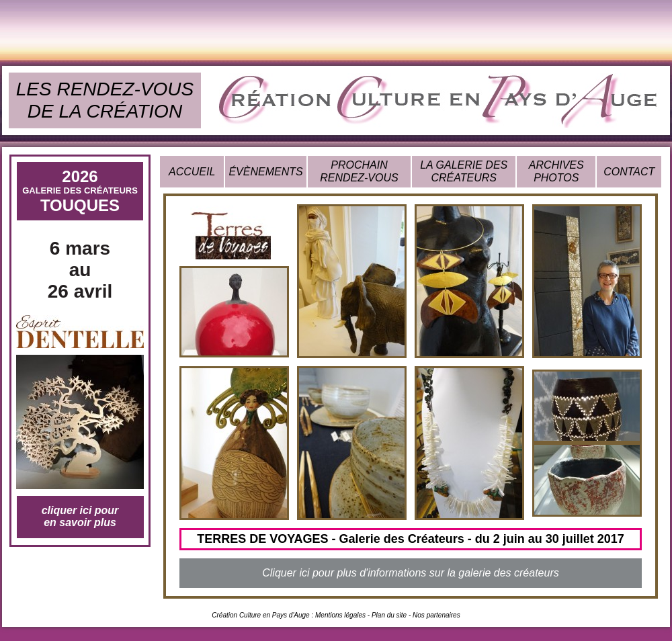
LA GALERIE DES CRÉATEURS (464, 171)
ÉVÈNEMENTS (265, 172)
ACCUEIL (192, 172)
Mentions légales (340, 615)
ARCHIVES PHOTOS (556, 171)
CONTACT (629, 172)
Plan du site (389, 615)
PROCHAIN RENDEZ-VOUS (359, 171)
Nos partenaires (436, 615)
